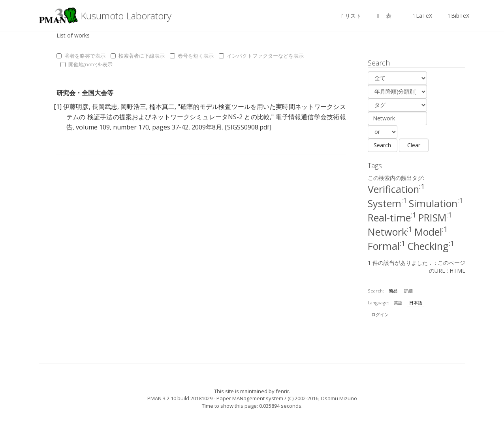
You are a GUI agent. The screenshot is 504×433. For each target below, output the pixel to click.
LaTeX (422, 16)
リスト (352, 16)
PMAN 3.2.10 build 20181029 (180, 398)
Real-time (392, 217)
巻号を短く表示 (192, 56)
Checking (431, 246)
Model (431, 232)
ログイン (380, 314)
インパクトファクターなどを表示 (261, 56)
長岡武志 (105, 107)
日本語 (416, 303)
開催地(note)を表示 (87, 64)
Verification (396, 189)
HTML (457, 271)
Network (390, 232)
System (387, 203)
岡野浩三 (133, 107)
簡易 (393, 291)
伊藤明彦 (76, 107)
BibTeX (459, 16)
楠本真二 (162, 107)
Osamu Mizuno (339, 398)
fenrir (282, 391)
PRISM (435, 217)
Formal (387, 246)
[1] (58, 107)
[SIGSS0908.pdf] (248, 127)
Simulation (436, 203)
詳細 (408, 291)
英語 (398, 303)
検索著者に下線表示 (138, 56)
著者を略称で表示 (81, 56)
